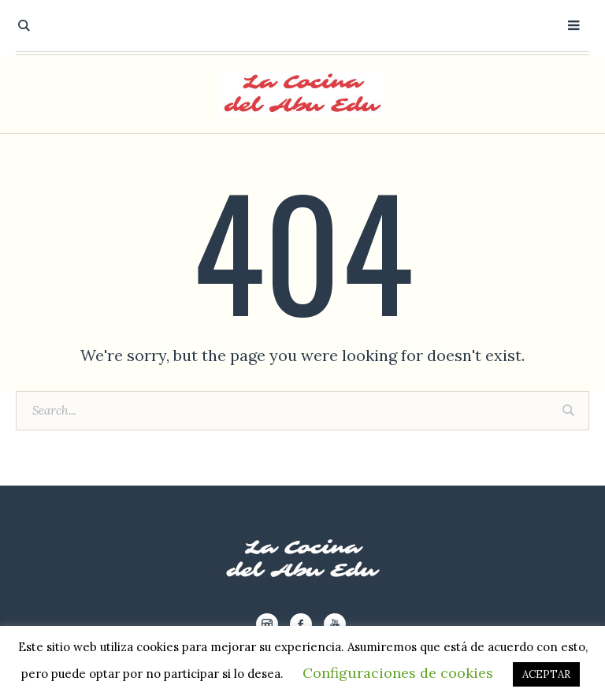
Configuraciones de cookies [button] (398, 673)
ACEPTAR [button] (546, 674)
